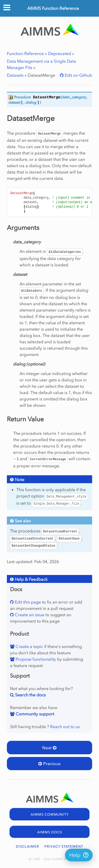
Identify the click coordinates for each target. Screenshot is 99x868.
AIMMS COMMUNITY (50, 814)
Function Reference (25, 53)
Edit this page (27, 602)
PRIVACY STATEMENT (64, 846)
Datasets (15, 75)
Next (49, 748)
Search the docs (30, 695)
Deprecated (60, 53)
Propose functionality (35, 659)
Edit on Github (78, 75)
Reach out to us (65, 727)
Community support (34, 714)
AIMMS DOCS (50, 832)
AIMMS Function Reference (53, 8)
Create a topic (29, 646)
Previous (49, 764)
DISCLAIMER (27, 846)
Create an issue (29, 615)
